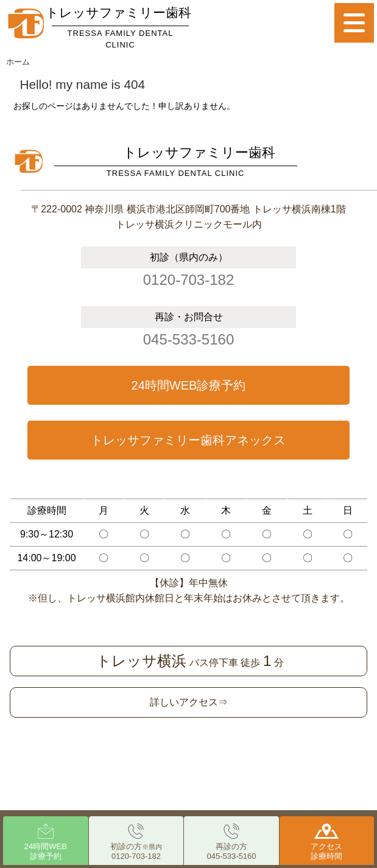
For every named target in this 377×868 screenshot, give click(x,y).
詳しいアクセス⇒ (189, 702)
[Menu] (354, 23)
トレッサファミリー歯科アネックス (188, 440)
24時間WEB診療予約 (189, 385)
